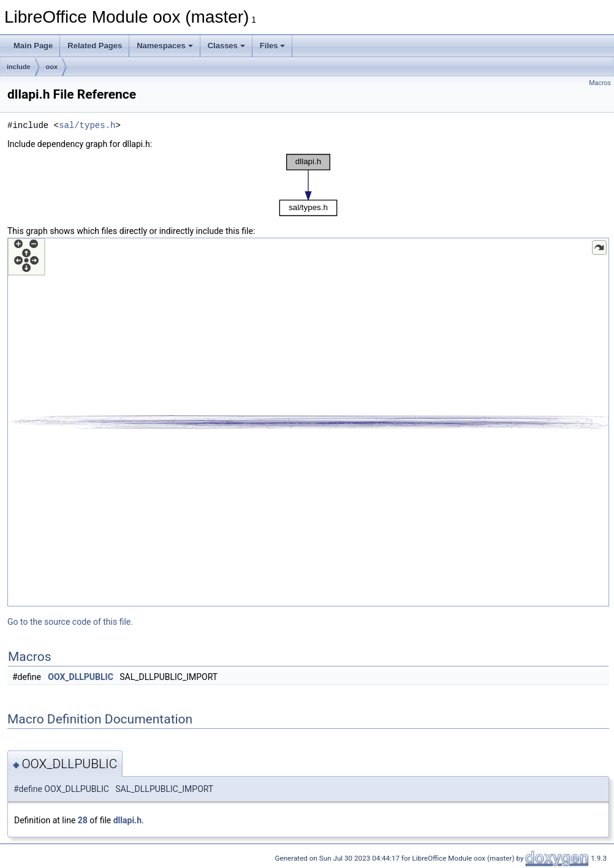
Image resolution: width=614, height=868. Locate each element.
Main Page (33, 46)
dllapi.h (127, 820)
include (19, 67)
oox (52, 67)
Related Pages (95, 46)
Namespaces (165, 46)
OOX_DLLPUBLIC (81, 677)
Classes (226, 46)
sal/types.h (87, 125)
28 (83, 820)
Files (273, 46)
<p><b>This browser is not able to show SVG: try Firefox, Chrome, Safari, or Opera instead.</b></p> (308, 185)
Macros (600, 83)
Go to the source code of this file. (70, 622)
